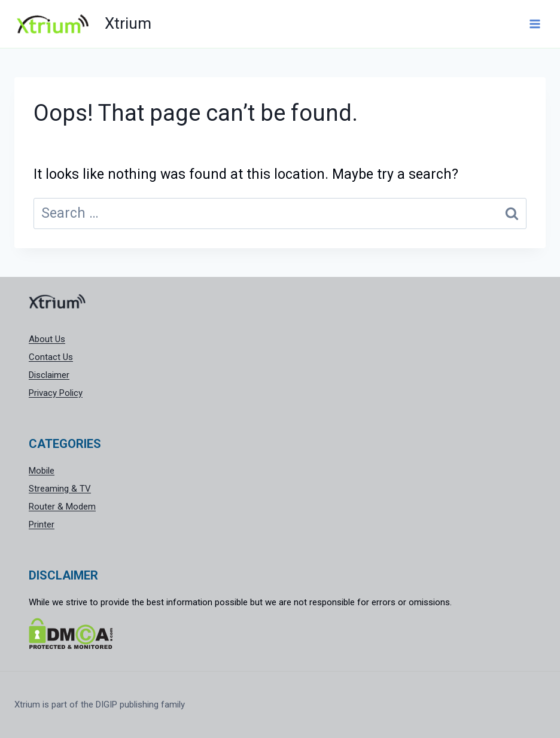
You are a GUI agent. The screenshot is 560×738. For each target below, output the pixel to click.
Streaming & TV (60, 489)
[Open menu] (535, 24)
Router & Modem (62, 507)
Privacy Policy (56, 393)
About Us (47, 339)
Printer (42, 524)
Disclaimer (49, 375)
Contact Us (51, 357)
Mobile (42, 471)
